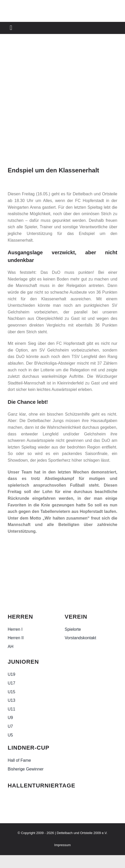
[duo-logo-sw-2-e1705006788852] (21, 575)
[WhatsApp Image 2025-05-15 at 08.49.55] (62, 103)
